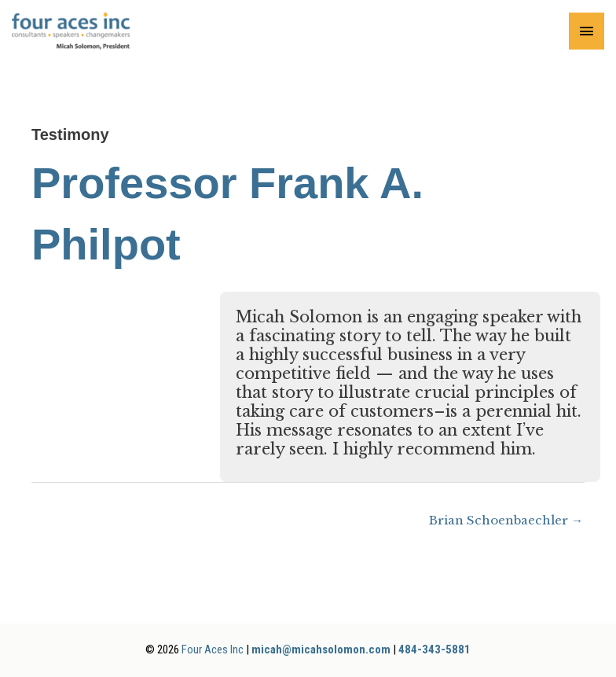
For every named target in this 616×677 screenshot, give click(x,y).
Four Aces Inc (213, 649)
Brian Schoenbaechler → (506, 520)
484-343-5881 (434, 649)
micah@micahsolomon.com (321, 649)
